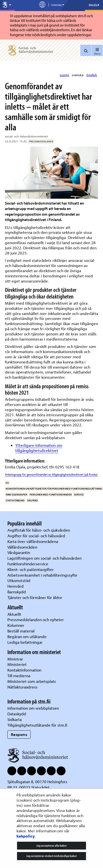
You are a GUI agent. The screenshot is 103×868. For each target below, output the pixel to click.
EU (7, 483)
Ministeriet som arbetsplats (32, 681)
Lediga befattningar (25, 642)
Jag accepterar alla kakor (51, 846)
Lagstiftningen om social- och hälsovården (44, 558)
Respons (19, 734)
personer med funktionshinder (51, 494)
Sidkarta (15, 719)
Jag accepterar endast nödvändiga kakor (51, 856)
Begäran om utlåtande (27, 636)
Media (94, 5)
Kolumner (16, 625)
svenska (78, 75)
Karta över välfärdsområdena (33, 541)
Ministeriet (17, 664)
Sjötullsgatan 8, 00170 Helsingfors (37, 782)
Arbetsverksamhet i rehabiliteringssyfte (43, 575)
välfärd (33, 500)
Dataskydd (17, 714)
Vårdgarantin (19, 552)
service (79, 494)
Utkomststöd (19, 580)
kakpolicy (26, 836)
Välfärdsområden (22, 547)
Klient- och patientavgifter (31, 569)
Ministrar (15, 659)
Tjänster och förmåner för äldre (35, 597)
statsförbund (15, 500)
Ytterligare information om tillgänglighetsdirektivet (39, 448)
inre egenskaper (16, 494)
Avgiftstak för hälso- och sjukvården (39, 530)
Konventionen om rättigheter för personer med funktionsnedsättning (54, 489)
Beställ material (21, 631)
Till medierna (19, 676)
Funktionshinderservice (28, 564)
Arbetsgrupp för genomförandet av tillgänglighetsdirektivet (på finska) (51, 474)
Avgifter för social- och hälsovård (36, 536)
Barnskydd (17, 592)
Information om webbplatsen (33, 708)
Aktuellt (14, 614)
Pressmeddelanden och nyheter (36, 620)
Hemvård (16, 586)
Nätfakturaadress (22, 687)
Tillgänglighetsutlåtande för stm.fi (37, 725)
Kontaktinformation (24, 670)
